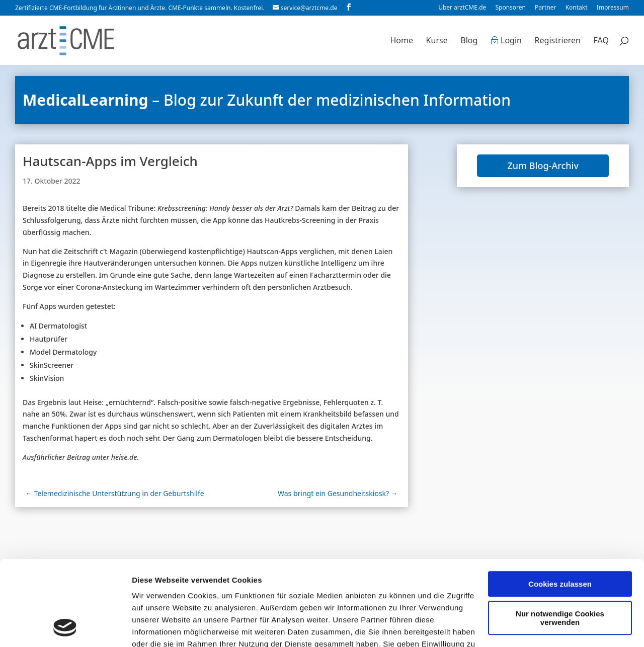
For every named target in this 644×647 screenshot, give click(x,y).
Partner (545, 8)
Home (401, 41)
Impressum (613, 8)
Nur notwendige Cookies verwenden (560, 538)
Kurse (437, 41)
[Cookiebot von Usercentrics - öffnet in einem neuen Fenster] (65, 627)
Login (511, 41)
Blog (469, 41)
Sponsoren (510, 8)
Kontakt (577, 8)
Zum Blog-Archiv (543, 166)
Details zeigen (157, 627)
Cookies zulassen (560, 504)
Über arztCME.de (462, 8)
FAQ (601, 41)
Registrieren (558, 41)
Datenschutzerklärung (260, 600)
